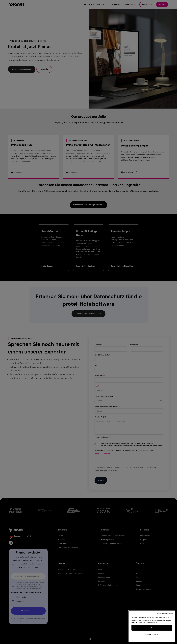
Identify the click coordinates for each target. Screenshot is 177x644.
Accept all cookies (152, 628)
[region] (152, 626)
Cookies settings (152, 634)
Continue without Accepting (165, 613)
